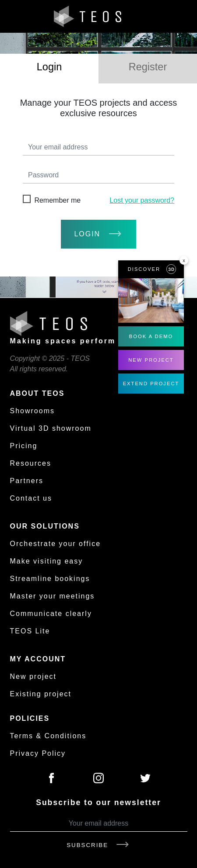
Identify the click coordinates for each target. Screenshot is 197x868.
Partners (27, 481)
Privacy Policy (38, 753)
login (98, 234)
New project (33, 676)
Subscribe (98, 845)
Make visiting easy (47, 561)
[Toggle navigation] (181, 16)
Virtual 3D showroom (51, 428)
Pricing (24, 446)
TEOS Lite (30, 631)
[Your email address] (99, 824)
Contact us (31, 498)
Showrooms (32, 411)
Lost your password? (142, 200)
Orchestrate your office (56, 544)
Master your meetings (53, 596)
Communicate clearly (51, 614)
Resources (31, 463)
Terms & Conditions (48, 736)
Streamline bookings (50, 579)
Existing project (41, 694)
